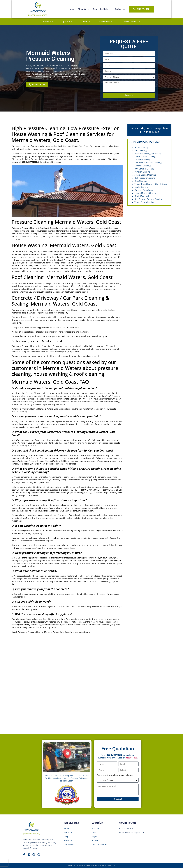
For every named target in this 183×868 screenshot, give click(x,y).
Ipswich (68, 22)
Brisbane (48, 22)
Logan (86, 22)
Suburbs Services (131, 22)
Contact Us (121, 9)
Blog (96, 9)
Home (73, 9)
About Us (84, 9)
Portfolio (106, 9)
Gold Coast (106, 22)
